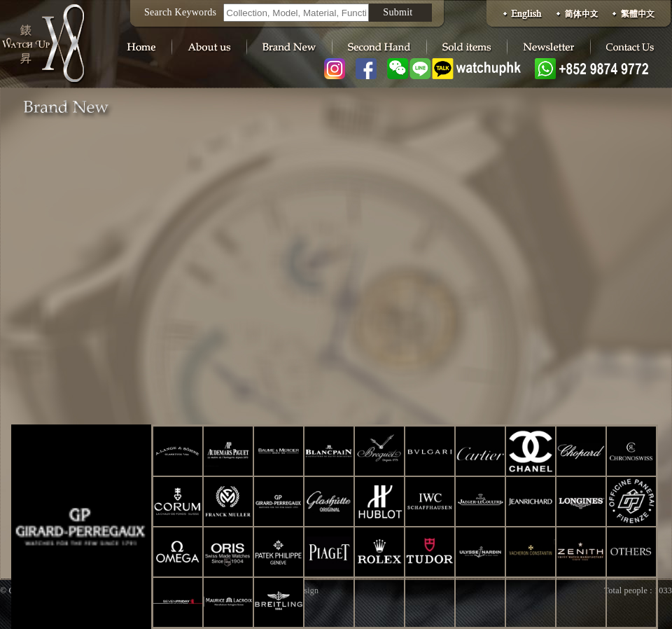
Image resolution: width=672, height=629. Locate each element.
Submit (398, 12)
